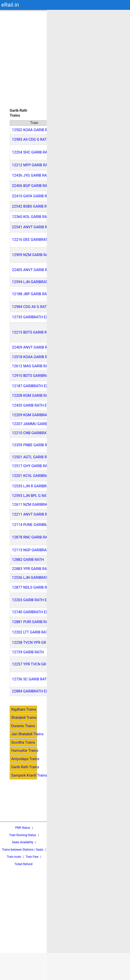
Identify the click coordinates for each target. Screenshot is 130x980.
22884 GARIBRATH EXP (31, 691)
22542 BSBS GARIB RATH (33, 206)
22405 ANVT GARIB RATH (33, 270)
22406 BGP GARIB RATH (32, 186)
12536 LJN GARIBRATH (31, 578)
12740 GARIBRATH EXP (31, 612)
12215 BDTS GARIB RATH (33, 332)
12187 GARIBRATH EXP (31, 386)
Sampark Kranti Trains (24, 775)
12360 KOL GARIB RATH (32, 217)
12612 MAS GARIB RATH (32, 366)
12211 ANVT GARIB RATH (33, 514)
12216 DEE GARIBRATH (31, 240)
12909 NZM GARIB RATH (32, 255)
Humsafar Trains (24, 750)
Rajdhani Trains (24, 709)
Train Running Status (23, 835)
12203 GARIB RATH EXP (32, 600)
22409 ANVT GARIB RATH (33, 347)
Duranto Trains (23, 726)
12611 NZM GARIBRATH (32, 505)
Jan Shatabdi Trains (24, 734)
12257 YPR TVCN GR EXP (33, 664)
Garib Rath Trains (24, 767)
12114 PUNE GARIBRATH (33, 525)
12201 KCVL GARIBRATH (32, 476)
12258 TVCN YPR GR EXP (33, 643)
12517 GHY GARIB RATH (32, 466)
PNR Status (23, 828)
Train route (14, 857)
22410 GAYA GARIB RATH (33, 196)
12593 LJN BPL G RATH (31, 496)
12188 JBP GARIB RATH (32, 294)
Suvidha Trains (23, 742)
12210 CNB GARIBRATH (32, 433)
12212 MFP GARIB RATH (32, 165)
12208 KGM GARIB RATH (32, 396)
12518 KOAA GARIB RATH (33, 357)
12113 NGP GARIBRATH (32, 550)
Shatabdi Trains (24, 718)
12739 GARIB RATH (28, 652)
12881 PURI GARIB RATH (32, 622)
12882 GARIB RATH (28, 560)
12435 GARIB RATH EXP (32, 405)
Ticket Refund (24, 864)
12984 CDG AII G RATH (31, 307)
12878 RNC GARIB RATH (32, 537)
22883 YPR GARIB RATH (32, 569)
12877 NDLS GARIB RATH (33, 587)
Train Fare (32, 857)
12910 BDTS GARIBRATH (32, 376)
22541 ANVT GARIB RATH (33, 227)
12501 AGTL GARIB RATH (33, 457)
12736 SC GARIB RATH (31, 679)
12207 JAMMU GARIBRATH (35, 424)
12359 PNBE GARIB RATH (33, 445)
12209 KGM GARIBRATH (32, 415)
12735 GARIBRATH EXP (31, 317)
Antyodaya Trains (24, 759)
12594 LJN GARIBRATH (31, 282)
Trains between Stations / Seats (23, 850)
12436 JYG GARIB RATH (32, 175)
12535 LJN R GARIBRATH (33, 486)
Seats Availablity (23, 842)
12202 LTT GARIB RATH (31, 632)
